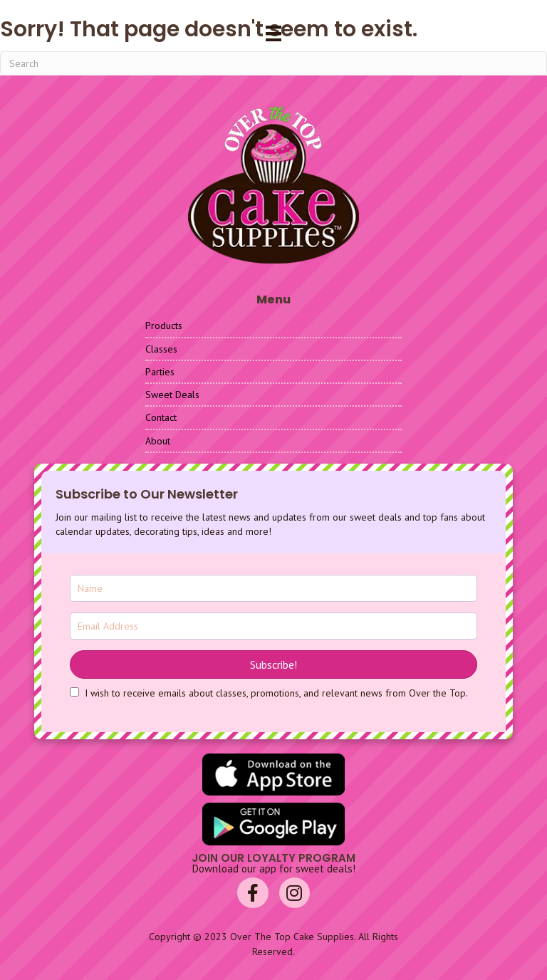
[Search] (273, 63)
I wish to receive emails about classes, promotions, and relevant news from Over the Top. (276, 693)
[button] (273, 664)
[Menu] (273, 33)
